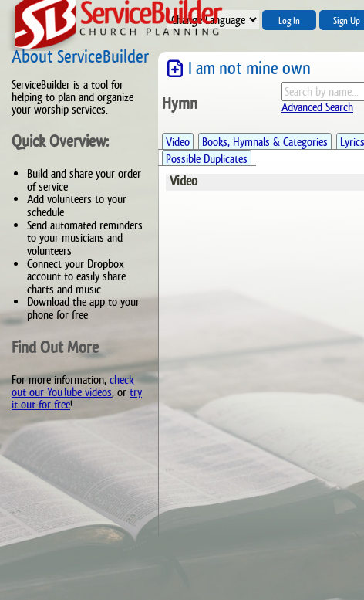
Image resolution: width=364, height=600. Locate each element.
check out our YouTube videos (72, 386)
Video (178, 142)
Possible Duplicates (207, 159)
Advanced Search (317, 107)
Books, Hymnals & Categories (265, 142)
